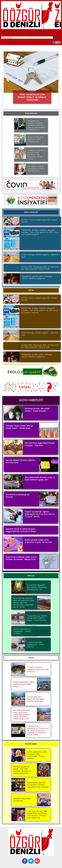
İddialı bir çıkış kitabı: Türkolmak (22, 800)
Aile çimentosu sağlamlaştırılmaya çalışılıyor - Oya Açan (40, 444)
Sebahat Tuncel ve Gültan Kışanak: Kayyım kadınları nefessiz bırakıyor (21, 530)
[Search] (57, 38)
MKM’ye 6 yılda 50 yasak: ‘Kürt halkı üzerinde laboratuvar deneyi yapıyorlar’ (22, 770)
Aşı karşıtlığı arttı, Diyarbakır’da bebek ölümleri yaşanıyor (36, 699)
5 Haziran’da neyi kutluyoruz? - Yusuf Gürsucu (35, 644)
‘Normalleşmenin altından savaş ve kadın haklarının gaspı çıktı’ (40, 478)
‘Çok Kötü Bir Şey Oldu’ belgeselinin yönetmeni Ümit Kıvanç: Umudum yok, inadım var (37, 814)
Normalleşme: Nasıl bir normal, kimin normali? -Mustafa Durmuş (36, 169)
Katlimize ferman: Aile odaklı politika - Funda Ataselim (37, 410)
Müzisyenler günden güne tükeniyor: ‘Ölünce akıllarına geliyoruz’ (37, 277)
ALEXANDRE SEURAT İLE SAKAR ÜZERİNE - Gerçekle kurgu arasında (38, 785)
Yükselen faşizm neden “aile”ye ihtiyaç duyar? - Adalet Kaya (19, 427)
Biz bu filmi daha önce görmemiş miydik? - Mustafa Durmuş (36, 139)
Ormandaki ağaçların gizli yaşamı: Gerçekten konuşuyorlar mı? (37, 587)
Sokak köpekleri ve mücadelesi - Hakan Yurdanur (22, 631)
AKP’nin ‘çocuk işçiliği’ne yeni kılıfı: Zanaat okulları (39, 221)
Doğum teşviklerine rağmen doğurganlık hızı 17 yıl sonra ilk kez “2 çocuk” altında (40, 514)
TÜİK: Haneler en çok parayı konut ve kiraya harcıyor (32, 97)
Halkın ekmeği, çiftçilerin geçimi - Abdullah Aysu (40, 256)
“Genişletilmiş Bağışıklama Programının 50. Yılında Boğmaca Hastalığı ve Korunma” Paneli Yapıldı (38, 730)
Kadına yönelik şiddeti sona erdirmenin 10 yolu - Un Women (38, 541)
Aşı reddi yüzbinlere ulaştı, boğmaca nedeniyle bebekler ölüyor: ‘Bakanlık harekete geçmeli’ (22, 714)
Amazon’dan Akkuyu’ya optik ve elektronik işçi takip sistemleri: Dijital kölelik (40, 268)
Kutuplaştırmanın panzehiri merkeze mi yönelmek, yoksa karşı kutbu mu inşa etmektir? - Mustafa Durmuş (37, 125)
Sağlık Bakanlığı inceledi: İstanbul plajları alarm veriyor (24, 684)
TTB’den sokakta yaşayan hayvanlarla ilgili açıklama (38, 669)
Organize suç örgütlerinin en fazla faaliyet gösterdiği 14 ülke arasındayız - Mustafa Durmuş (37, 154)
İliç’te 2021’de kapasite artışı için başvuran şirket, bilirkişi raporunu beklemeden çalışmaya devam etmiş (24, 603)
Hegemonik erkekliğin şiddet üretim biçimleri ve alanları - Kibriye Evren (21, 558)
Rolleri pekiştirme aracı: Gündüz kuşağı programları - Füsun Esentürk (37, 755)
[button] (31, 33)
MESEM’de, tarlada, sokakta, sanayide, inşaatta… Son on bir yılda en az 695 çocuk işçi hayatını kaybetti (40, 232)
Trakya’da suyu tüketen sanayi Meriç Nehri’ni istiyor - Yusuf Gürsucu (37, 618)
